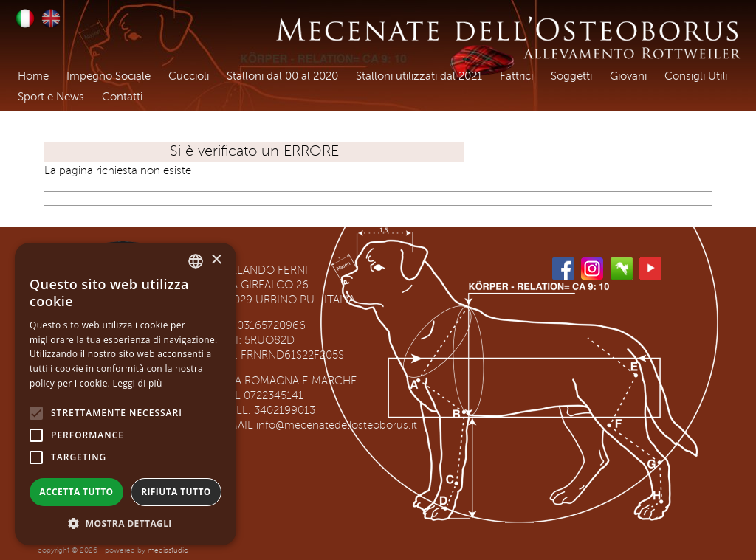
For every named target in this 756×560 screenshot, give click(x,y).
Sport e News (51, 97)
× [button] (216, 260)
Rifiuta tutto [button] (176, 492)
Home (33, 76)
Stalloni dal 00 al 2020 (282, 76)
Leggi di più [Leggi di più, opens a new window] (138, 383)
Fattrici (516, 76)
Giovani (628, 76)
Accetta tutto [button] (76, 492)
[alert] (126, 394)
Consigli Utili (696, 76)
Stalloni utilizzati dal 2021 (419, 76)
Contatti (122, 97)
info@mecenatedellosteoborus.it (337, 425)
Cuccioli (189, 76)
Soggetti (571, 76)
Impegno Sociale (109, 76)
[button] (126, 523)
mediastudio (168, 550)
